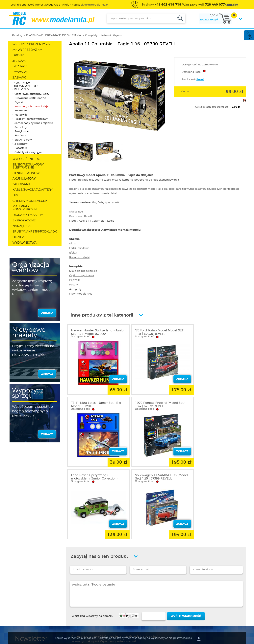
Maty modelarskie (81, 294)
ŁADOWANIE (22, 184)
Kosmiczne (22, 111)
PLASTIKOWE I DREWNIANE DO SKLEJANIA (53, 35)
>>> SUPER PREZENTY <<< (31, 44)
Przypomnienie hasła (73, 616)
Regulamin (23, 601)
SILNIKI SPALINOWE (27, 173)
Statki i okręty (23, 140)
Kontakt (20, 616)
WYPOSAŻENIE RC (26, 159)
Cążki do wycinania (82, 276)
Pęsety (74, 285)
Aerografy (75, 289)
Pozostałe (21, 148)
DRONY (18, 55)
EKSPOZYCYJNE (24, 221)
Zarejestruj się (68, 601)
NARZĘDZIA (22, 226)
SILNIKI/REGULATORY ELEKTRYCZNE (28, 166)
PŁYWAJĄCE (22, 72)
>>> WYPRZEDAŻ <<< (27, 50)
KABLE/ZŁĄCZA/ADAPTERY (33, 190)
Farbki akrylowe (79, 248)
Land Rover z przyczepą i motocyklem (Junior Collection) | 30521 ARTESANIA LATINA (155, 406)
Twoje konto (67, 606)
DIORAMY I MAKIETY (28, 215)
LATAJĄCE (20, 67)
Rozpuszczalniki (79, 257)
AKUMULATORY (24, 179)
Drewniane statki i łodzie (30, 98)
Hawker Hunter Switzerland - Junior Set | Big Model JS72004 (94, 332)
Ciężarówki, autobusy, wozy (32, 94)
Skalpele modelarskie (83, 271)
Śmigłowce (22, 132)
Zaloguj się (66, 597)
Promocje (109, 597)
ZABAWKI (20, 78)
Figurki (19, 102)
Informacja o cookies (29, 611)
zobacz (47, 313)
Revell (200, 80)
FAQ (18, 620)
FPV (15, 195)
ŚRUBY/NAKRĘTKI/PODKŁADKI (35, 232)
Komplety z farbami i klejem (103, 35)
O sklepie (21, 597)
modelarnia (52, 19)
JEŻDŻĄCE (21, 61)
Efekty (73, 253)
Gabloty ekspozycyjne (28, 152)
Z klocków (21, 144)
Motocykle (21, 115)
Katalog (17, 35)
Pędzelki (75, 280)
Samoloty (21, 127)
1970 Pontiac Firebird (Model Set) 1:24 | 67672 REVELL (96, 405)
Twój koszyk (67, 611)
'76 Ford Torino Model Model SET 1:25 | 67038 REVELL (155, 332)
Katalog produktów (116, 606)
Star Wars (21, 136)
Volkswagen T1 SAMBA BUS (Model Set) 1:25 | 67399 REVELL (215, 405)
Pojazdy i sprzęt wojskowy (31, 119)
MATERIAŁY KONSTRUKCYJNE (26, 208)
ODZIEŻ (18, 237)
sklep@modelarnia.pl (95, 5)
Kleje (72, 244)
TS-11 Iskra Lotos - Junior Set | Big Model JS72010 (216, 332)
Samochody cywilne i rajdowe (34, 123)
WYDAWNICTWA (25, 243)
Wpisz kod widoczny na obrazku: (93, 544)
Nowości (108, 601)
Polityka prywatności (29, 606)
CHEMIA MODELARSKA (30, 201)
